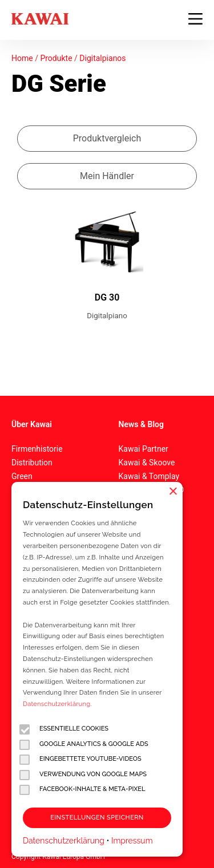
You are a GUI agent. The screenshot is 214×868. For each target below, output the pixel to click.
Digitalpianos (102, 58)
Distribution (32, 463)
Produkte (56, 58)
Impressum (132, 841)
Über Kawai (32, 424)
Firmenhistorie (37, 449)
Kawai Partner (144, 449)
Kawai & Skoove (147, 463)
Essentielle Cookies (64, 729)
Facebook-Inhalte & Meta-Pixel (82, 790)
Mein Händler (107, 176)
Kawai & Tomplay (149, 476)
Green (22, 476)
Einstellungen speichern (97, 818)
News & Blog (141, 424)
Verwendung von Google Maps (83, 775)
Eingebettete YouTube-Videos (80, 759)
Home (22, 58)
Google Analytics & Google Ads (84, 745)
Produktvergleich (107, 138)
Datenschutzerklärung (56, 704)
